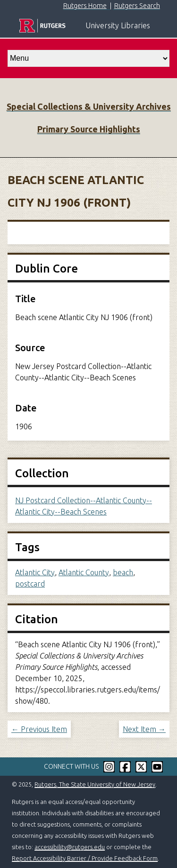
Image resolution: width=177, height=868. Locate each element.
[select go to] (88, 58)
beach (123, 572)
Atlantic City (35, 572)
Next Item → (144, 729)
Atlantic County (84, 572)
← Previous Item (39, 729)
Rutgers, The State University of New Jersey (95, 784)
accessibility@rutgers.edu (70, 847)
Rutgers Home (85, 6)
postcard (30, 584)
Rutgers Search (137, 6)
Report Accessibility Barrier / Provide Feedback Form (85, 858)
